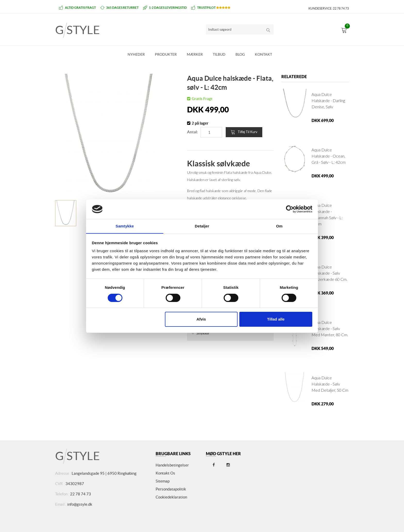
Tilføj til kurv (244, 132)
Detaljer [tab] (202, 226)
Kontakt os (165, 473)
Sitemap (163, 481)
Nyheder (136, 54)
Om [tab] (279, 226)
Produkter (166, 54)
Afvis (201, 319)
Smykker (203, 333)
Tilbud (219, 54)
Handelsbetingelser (172, 465)
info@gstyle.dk (80, 504)
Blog (240, 54)
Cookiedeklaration (171, 497)
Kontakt (263, 54)
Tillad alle (276, 319)
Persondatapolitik (171, 489)
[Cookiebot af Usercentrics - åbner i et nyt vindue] (290, 209)
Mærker (195, 54)
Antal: (192, 132)
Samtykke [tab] (125, 226)
